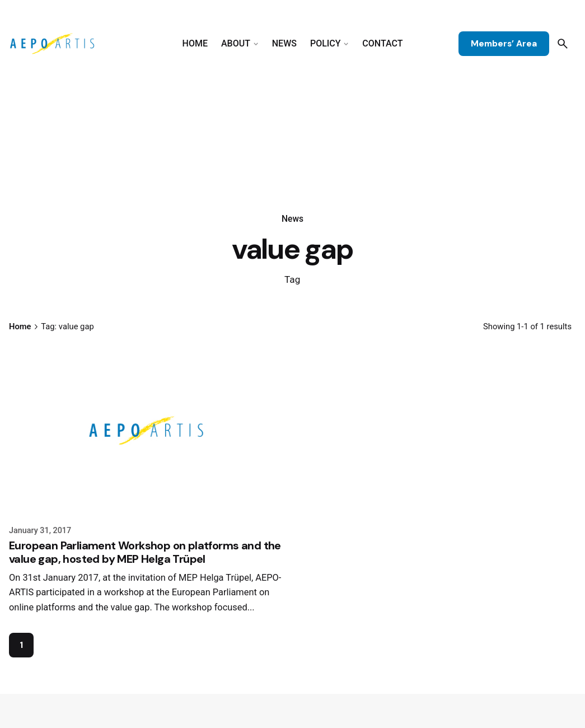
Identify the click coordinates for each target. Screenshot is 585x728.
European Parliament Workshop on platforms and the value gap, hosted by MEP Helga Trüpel (145, 552)
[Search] (563, 44)
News (292, 219)
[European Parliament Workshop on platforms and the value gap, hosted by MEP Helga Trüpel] (146, 431)
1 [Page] (21, 645)
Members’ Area (504, 44)
